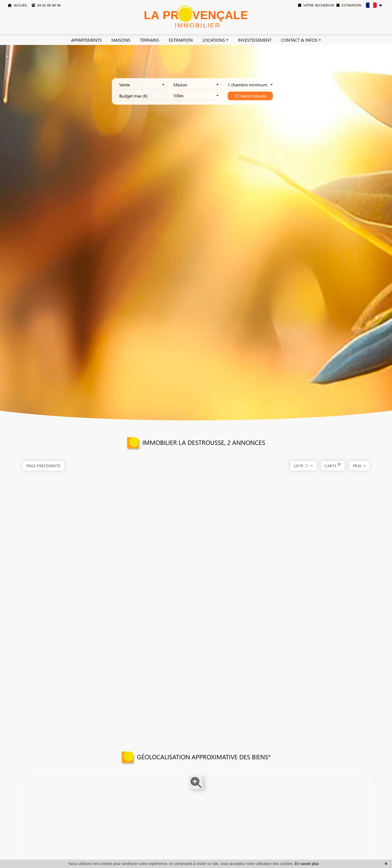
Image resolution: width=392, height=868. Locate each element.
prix (358, 471)
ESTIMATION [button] (181, 40)
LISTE (302, 471)
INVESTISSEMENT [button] (255, 40)
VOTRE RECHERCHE (316, 5)
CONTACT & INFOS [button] (299, 40)
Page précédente (43, 466)
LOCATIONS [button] (214, 40)
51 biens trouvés (250, 96)
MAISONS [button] (121, 40)
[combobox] (142, 85)
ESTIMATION (349, 5)
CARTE (333, 471)
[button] (374, 6)
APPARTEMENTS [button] (86, 40)
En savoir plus (307, 864)
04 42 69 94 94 (46, 5)
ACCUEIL (17, 5)
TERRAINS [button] (150, 40)
